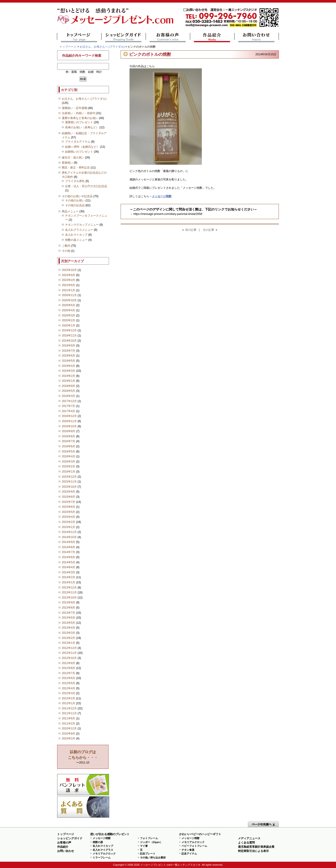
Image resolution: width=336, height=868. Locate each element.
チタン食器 (188, 850)
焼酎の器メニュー (76, 240)
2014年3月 (68, 572)
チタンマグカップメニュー (82, 225)
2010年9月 (68, 734)
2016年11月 (69, 421)
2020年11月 (69, 295)
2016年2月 (68, 466)
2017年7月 (68, 406)
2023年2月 (68, 280)
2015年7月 (68, 502)
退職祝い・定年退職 (74, 108)
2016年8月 (68, 436)
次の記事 (209, 230)
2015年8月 (68, 497)
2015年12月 (69, 477)
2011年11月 (69, 713)
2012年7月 (68, 673)
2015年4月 (68, 517)
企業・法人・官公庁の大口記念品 (86, 186)
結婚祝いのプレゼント (79, 152)
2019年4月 (68, 366)
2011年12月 (69, 708)
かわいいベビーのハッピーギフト (200, 834)
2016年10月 (69, 426)
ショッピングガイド (124, 38)
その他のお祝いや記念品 (77, 196)
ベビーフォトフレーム (194, 846)
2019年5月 (68, 361)
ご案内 (66, 246)
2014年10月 (69, 537)
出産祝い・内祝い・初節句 (79, 113)
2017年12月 (69, 401)
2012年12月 (69, 648)
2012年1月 (68, 703)
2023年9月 (68, 275)
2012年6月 (68, 678)
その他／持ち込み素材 (153, 857)
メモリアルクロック (104, 854)
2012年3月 (68, 693)
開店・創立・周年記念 (76, 168)
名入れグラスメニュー (79, 230)
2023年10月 (69, 270)
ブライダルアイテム (78, 142)
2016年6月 (68, 446)
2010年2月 (68, 738)
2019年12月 (69, 330)
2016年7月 (68, 441)
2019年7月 (68, 351)
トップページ (79, 38)
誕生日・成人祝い (73, 157)
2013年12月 (69, 588)
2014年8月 (68, 547)
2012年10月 (69, 658)
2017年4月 (68, 411)
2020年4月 (68, 310)
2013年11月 (69, 592)
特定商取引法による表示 (253, 851)
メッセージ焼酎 (102, 838)
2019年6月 (68, 356)
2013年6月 (68, 618)
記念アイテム (189, 854)
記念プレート (148, 854)
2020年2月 (68, 320)
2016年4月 (68, 456)
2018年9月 (68, 386)
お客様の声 (168, 38)
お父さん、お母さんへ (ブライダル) (102, 47)
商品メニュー (70, 211)
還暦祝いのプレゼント (79, 122)
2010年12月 (69, 728)
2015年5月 (68, 512)
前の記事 (191, 230)
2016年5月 (68, 451)
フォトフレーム (149, 838)
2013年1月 (68, 643)
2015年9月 (68, 492)
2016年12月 (69, 416)
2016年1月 (68, 472)
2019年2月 (68, 376)
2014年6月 (68, 557)
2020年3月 (68, 315)
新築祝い (67, 163)
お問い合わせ (257, 38)
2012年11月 (69, 653)
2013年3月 (68, 633)
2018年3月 (68, 396)
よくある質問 (83, 807)
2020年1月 (68, 325)
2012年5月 (68, 683)
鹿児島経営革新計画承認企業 (256, 847)
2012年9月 (68, 663)
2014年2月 (68, 577)
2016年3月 (68, 462)
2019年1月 (68, 381)
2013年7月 (68, 613)
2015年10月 (69, 487)
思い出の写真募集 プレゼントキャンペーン (83, 785)
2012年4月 (68, 688)
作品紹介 (212, 38)
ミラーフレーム (102, 857)
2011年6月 (68, 718)
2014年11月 (69, 532)
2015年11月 (69, 482)
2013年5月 (68, 623)
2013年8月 (68, 608)
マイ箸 (144, 846)
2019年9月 (68, 346)
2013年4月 (68, 628)
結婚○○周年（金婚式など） (82, 147)
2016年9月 (68, 431)
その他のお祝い (75, 200)
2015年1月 (68, 527)
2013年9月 (68, 602)
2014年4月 (68, 567)
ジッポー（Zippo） (151, 842)
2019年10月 (69, 341)
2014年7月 (68, 552)
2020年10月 (69, 300)
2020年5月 (68, 305)
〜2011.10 (83, 757)
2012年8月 (68, 668)
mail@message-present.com (231, 18)
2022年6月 (68, 285)
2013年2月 (68, 638)
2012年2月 (68, 698)
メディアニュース (249, 838)
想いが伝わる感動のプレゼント (110, 834)
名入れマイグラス (103, 850)
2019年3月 (68, 371)
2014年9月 (68, 542)
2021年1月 (68, 290)
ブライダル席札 (75, 181)
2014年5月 (68, 562)
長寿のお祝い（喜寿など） (82, 127)
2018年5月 (68, 391)
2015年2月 (68, 522)
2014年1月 (68, 582)
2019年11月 (69, 336)
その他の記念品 (75, 205)
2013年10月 (69, 598)
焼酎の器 (98, 842)
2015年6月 (68, 507)
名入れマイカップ (76, 235)
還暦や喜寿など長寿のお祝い (80, 118)
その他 (66, 251)
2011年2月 (68, 724)
